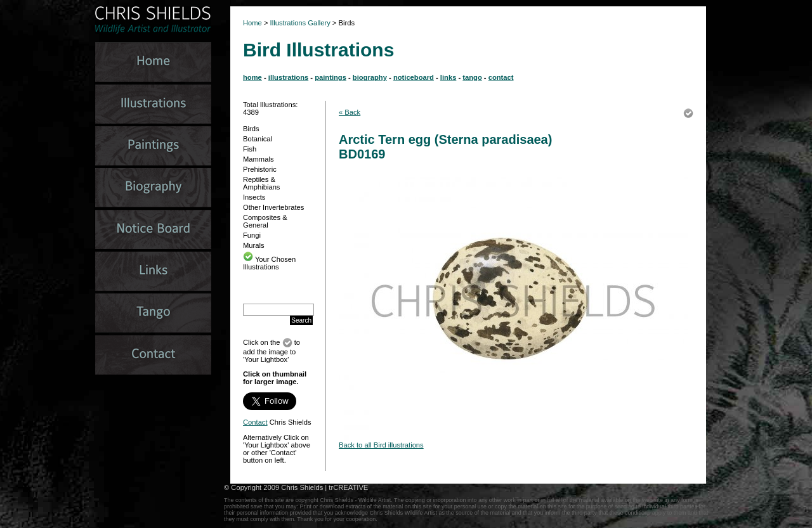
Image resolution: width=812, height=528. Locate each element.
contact (501, 77)
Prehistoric (260, 169)
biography (370, 77)
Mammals (258, 159)
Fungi (252, 235)
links (449, 77)
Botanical (258, 139)
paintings (331, 77)
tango (472, 77)
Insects (254, 197)
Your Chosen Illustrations (269, 263)
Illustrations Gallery (299, 23)
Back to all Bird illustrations (381, 445)
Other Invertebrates (273, 207)
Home (252, 23)
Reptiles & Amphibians (261, 183)
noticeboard (414, 77)
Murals (254, 245)
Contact (255, 422)
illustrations (288, 77)
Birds (251, 129)
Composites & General (265, 221)
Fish (250, 149)
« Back (350, 112)
